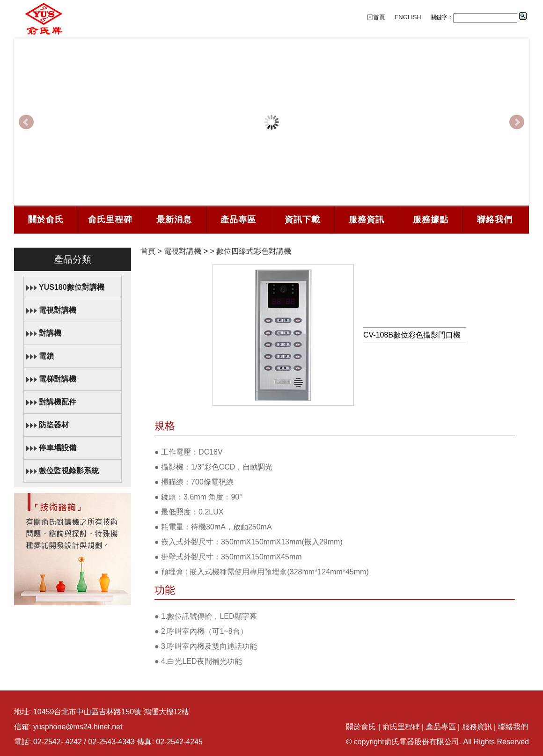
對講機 (50, 333)
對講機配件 (58, 402)
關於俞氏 (46, 220)
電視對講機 (58, 310)
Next (517, 122)
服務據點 (431, 220)
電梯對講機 (58, 379)
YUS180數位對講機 (72, 287)
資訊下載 (302, 220)
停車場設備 (58, 448)
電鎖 (46, 356)
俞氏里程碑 (110, 220)
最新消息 (174, 220)
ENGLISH (408, 17)
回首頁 (376, 17)
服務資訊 (367, 220)
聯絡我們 (495, 220)
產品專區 (238, 220)
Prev (26, 122)
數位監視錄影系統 (69, 471)
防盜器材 (54, 425)
